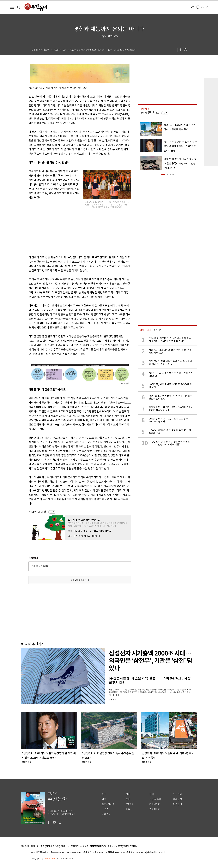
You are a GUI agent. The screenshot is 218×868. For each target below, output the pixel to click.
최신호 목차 (155, 799)
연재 (152, 794)
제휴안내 (65, 846)
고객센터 (75, 846)
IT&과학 (130, 804)
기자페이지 (155, 809)
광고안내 (177, 804)
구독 (53, 512)
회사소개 (35, 846)
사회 (104, 799)
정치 (104, 794)
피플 (128, 809)
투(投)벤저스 (149, 113)
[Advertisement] (72, 231)
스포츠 (105, 809)
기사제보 (177, 794)
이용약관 (84, 846)
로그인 (205, 8)
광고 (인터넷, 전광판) (50, 846)
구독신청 (177, 799)
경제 (128, 794)
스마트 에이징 (37, 512)
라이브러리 (155, 804)
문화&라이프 (108, 804)
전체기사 (106, 814)
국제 (128, 799)
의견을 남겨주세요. (41, 566)
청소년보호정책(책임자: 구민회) (122, 846)
